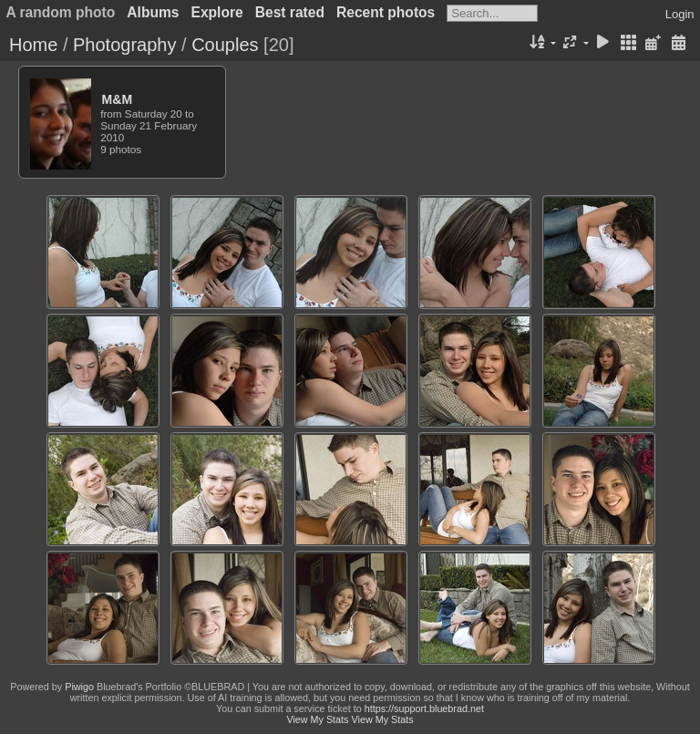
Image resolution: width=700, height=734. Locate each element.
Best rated (290, 12)
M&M (118, 99)
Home (33, 45)
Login (680, 14)
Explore (217, 12)
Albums (153, 12)
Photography (124, 45)
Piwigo (79, 687)
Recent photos (386, 12)
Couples (225, 45)
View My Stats (317, 719)
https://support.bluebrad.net (424, 708)
